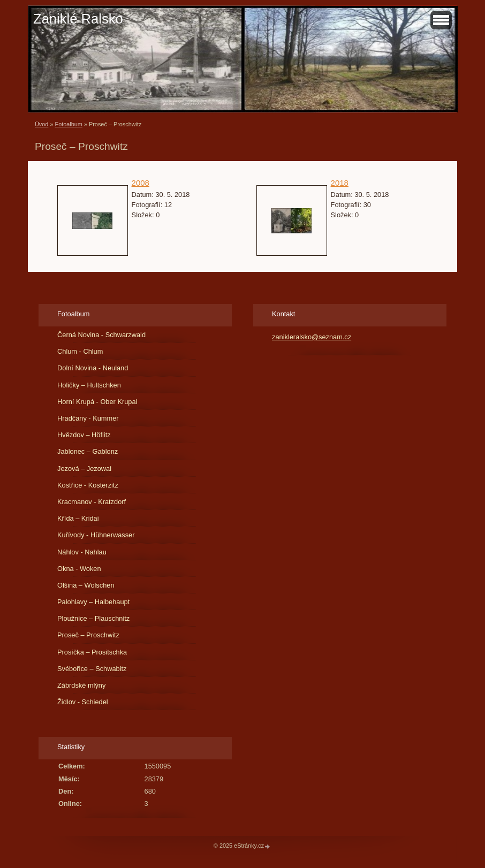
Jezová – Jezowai (84, 469)
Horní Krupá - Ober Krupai (97, 402)
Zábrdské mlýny (81, 685)
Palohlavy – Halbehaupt (93, 602)
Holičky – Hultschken (89, 385)
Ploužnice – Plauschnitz (93, 618)
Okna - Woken (79, 569)
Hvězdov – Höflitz (84, 435)
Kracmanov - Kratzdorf (92, 502)
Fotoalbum (68, 124)
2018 (340, 183)
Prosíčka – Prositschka (92, 652)
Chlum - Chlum (80, 351)
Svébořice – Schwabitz (92, 669)
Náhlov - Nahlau (82, 552)
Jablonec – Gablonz (88, 451)
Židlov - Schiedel (83, 702)
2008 (141, 183)
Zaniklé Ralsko (78, 19)
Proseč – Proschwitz (88, 635)
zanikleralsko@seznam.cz (312, 337)
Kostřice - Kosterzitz (88, 485)
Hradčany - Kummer (88, 418)
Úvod (41, 124)
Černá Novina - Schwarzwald (101, 335)
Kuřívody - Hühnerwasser (96, 535)
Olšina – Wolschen (86, 585)
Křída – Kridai (78, 518)
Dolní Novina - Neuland (93, 368)
